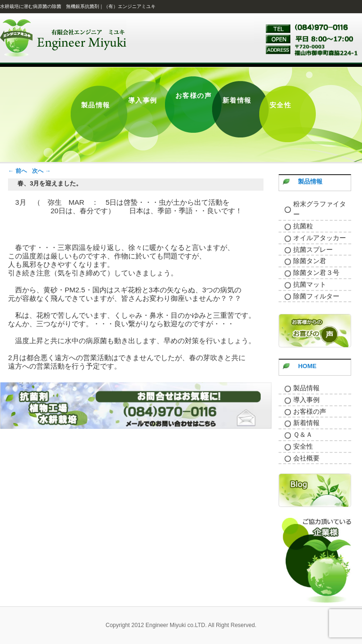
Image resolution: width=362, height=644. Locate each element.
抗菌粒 (303, 226)
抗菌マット (310, 284)
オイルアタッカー (320, 238)
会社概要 (306, 458)
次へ (41, 171)
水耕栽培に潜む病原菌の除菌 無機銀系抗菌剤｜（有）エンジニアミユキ (78, 6)
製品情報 (310, 181)
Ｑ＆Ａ (303, 435)
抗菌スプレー (313, 250)
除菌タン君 (310, 261)
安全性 (303, 446)
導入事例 (306, 400)
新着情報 (306, 423)
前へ (17, 171)
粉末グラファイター (320, 209)
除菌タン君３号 (316, 273)
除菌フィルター (316, 296)
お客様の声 (310, 411)
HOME (307, 366)
